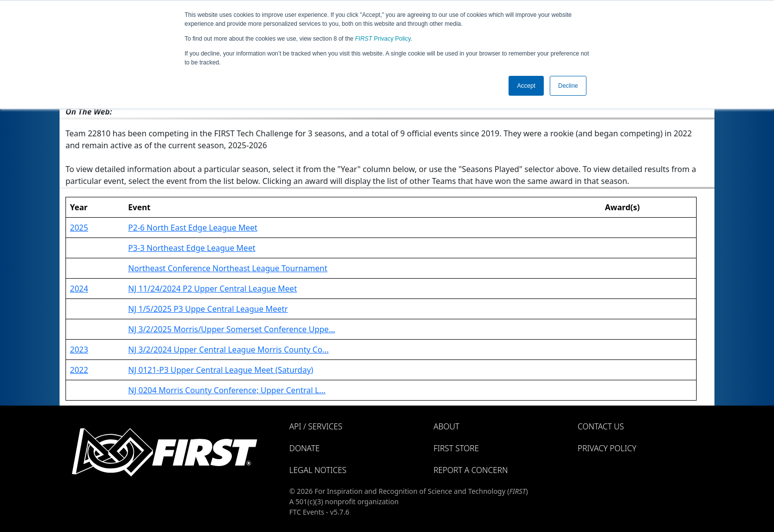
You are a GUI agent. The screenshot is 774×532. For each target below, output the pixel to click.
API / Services (316, 426)
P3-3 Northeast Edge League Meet (192, 248)
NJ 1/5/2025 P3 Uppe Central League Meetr (208, 309)
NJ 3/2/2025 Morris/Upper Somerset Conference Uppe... (231, 329)
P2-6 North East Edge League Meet (193, 228)
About (447, 426)
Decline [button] (568, 86)
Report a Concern (471, 470)
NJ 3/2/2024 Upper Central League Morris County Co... (228, 350)
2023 (79, 350)
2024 (79, 289)
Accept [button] (526, 86)
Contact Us (601, 426)
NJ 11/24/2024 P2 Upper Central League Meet (212, 289)
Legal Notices (318, 470)
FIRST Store (456, 448)
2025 (79, 228)
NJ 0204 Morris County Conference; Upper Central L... (227, 390)
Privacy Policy (383, 39)
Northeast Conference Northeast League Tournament (227, 268)
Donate (304, 448)
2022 (79, 370)
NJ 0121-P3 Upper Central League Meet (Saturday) (221, 370)
